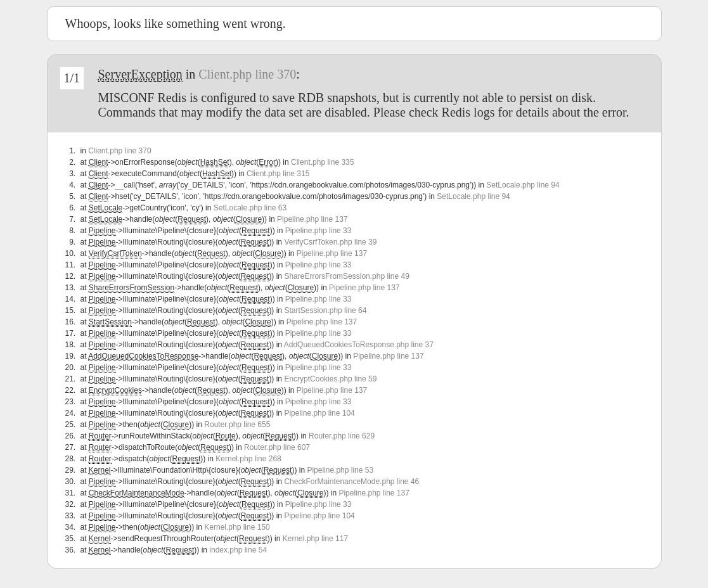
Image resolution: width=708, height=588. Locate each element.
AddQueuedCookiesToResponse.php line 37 (359, 345)
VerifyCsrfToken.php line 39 (330, 242)
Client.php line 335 (322, 162)
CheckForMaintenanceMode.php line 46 (351, 482)
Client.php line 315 (278, 174)
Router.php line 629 (342, 436)
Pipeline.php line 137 (312, 219)
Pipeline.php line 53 (340, 470)
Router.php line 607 (277, 447)
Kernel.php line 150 (237, 527)
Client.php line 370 (247, 74)
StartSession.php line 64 (325, 310)
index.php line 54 (238, 550)
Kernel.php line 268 (248, 459)
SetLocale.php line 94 (523, 185)
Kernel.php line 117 (315, 539)
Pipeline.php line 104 (319, 413)
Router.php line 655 (237, 425)
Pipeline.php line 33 (319, 231)
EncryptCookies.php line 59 (330, 379)
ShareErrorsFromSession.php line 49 (346, 276)
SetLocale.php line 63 (250, 208)
